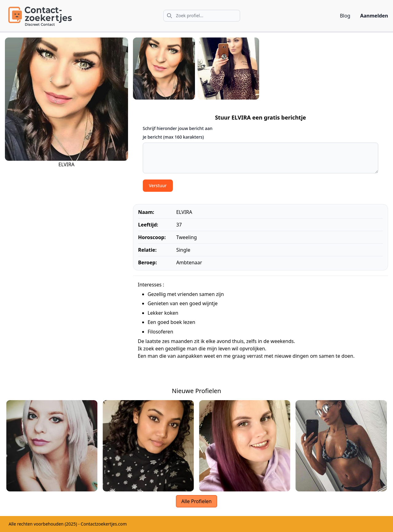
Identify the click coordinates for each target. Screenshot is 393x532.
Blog (345, 16)
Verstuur (158, 185)
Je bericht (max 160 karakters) (173, 137)
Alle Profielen (196, 501)
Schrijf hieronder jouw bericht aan (178, 128)
